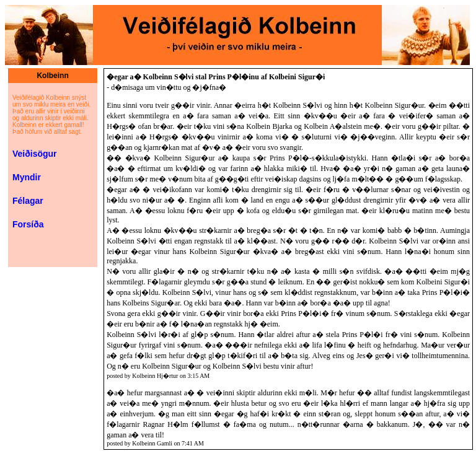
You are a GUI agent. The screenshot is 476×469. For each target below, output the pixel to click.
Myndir (27, 177)
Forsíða (28, 224)
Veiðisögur (35, 154)
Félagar (28, 201)
